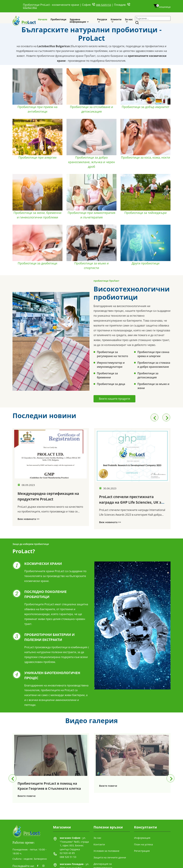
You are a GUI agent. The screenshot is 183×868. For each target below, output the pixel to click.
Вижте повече (27, 797)
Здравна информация (78, 21)
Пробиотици (58, 19)
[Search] (137, 23)
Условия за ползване (106, 858)
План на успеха (143, 851)
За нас (129, 19)
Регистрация (142, 858)
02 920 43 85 (67, 860)
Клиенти (116, 19)
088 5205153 (103, 5)
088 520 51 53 (68, 864)
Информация (142, 845)
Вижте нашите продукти (116, 399)
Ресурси (102, 19)
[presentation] (154, 418)
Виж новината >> (29, 524)
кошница (162, 7)
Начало (43, 19)
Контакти (99, 851)
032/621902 (30, 7)
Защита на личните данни (110, 864)
